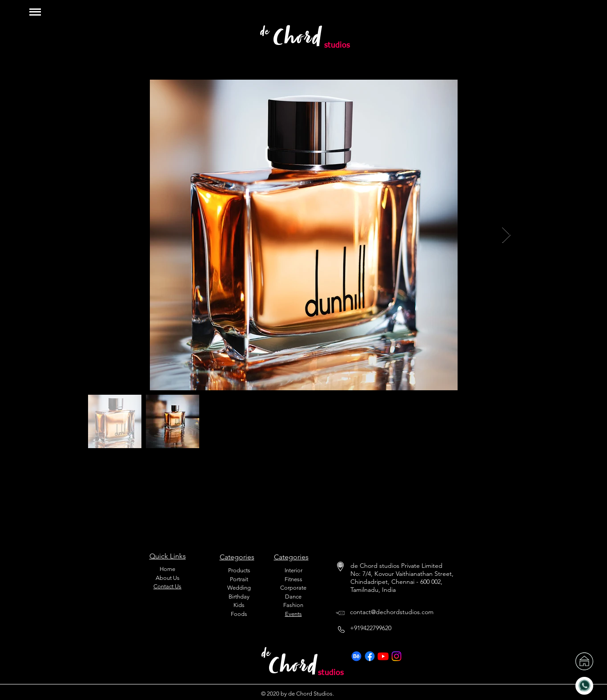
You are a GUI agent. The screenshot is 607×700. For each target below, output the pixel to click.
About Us (168, 578)
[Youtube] (383, 656)
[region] (575, 17)
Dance (293, 597)
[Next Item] (506, 235)
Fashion (293, 605)
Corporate (293, 588)
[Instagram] (396, 656)
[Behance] (356, 656)
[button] (35, 12)
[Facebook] (370, 656)
